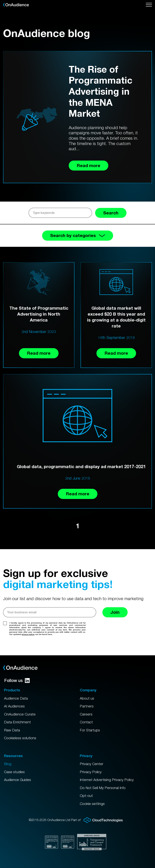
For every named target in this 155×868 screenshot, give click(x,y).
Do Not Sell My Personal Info (103, 788)
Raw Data (12, 730)
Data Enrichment (17, 722)
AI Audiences (14, 706)
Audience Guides (18, 780)
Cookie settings (92, 804)
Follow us (17, 680)
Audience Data (16, 698)
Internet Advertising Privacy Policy (107, 780)
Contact (86, 722)
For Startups (90, 730)
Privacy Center (92, 764)
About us (87, 698)
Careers (86, 714)
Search (111, 213)
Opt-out (86, 796)
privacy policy (28, 634)
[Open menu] (149, 5)
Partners (87, 706)
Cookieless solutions (20, 738)
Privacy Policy (91, 772)
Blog (8, 764)
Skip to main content (0, 0)
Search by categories (78, 235)
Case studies (14, 772)
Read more (39, 353)
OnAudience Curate (20, 714)
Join (115, 612)
